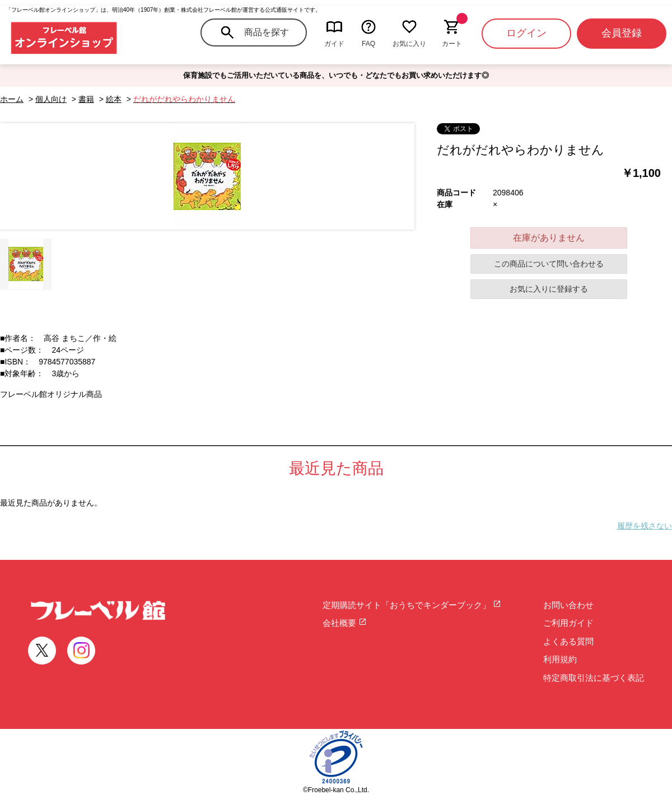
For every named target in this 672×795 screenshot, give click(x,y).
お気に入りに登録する (549, 289)
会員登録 (622, 33)
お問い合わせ (568, 605)
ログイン (526, 33)
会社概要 (345, 623)
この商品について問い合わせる (549, 264)
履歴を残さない (645, 526)
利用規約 (560, 659)
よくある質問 (568, 641)
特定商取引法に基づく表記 (594, 678)
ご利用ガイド (568, 623)
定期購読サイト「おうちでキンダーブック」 (412, 605)
